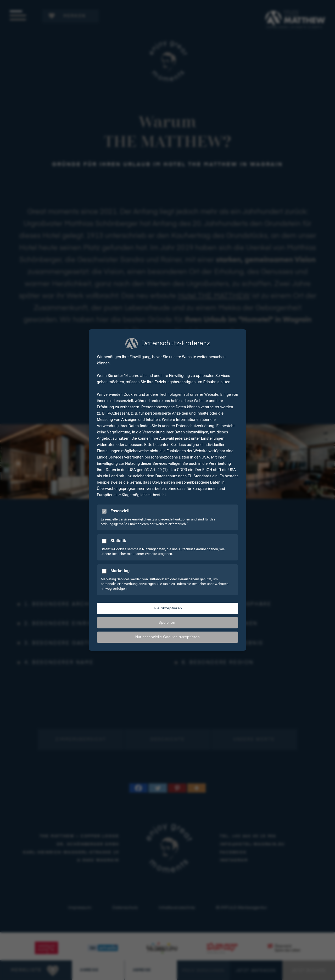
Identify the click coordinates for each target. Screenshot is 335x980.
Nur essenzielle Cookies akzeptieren (167, 637)
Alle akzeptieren (168, 608)
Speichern (167, 623)
